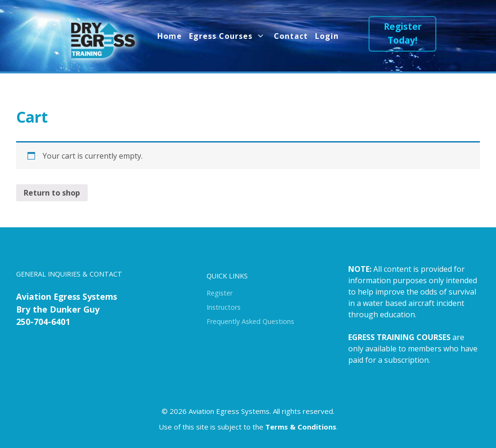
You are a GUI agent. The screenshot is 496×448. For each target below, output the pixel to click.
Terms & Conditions (301, 427)
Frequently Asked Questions (250, 321)
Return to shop (52, 193)
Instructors (224, 307)
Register (220, 293)
